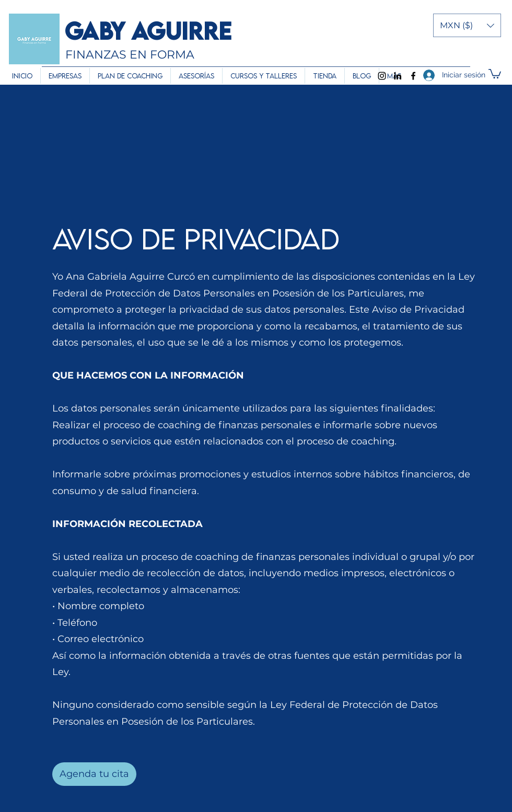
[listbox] (467, 25)
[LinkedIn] (398, 76)
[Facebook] (413, 76)
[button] (467, 25)
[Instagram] (382, 76)
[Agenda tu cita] (94, 774)
